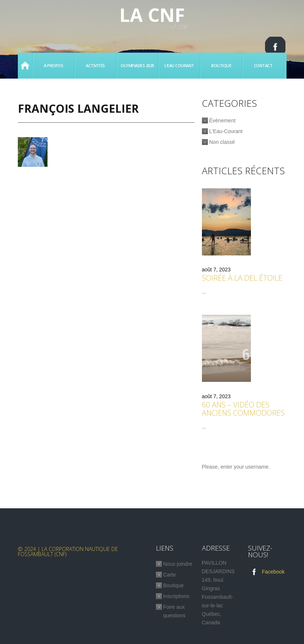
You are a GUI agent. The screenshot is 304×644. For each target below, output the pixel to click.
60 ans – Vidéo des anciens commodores (243, 411)
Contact (263, 65)
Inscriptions (176, 598)
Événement (223, 120)
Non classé (222, 142)
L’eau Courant (179, 65)
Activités (95, 65)
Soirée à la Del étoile (242, 279)
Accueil (25, 66)
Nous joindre (178, 566)
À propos (53, 65)
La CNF (152, 15)
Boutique (221, 65)
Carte (170, 577)
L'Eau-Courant (226, 131)
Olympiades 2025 (137, 65)
